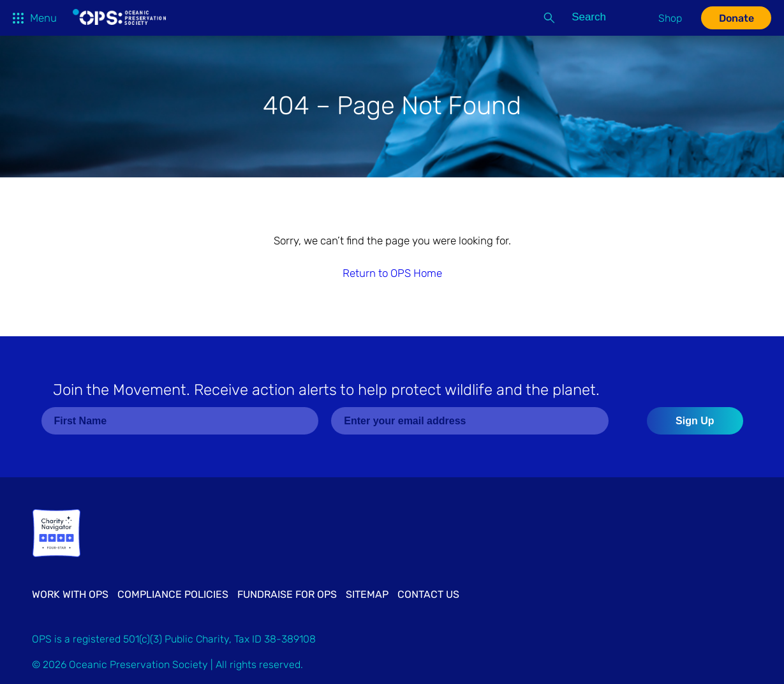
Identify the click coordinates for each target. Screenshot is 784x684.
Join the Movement (326, 390)
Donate (736, 18)
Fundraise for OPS (287, 594)
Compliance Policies (173, 594)
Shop (670, 18)
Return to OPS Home (392, 273)
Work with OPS (70, 594)
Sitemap (367, 594)
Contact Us (428, 594)
